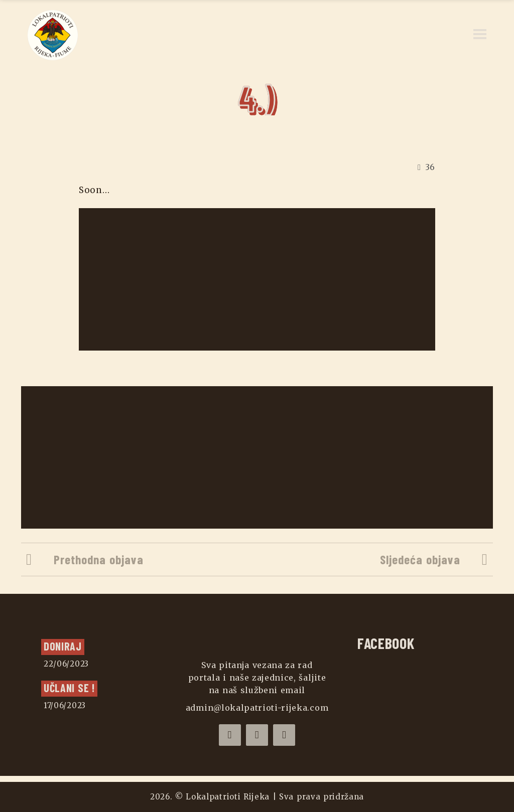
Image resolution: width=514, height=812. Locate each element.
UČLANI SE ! (69, 688)
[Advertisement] (258, 279)
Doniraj (63, 646)
